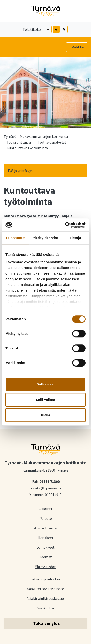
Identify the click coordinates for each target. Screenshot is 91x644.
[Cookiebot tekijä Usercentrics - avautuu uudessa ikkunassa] (65, 225)
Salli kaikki (46, 384)
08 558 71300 (49, 481)
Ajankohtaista (46, 528)
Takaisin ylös (46, 623)
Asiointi (46, 509)
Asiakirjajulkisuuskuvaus (46, 598)
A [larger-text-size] (64, 29)
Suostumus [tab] (16, 238)
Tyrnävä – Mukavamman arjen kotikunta (36, 136)
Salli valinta (46, 400)
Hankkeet (46, 538)
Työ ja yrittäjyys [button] (20, 171)
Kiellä (45, 415)
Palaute (46, 518)
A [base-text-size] (56, 29)
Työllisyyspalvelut (52, 142)
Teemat (45, 557)
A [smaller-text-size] (48, 29)
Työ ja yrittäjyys (19, 142)
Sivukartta (46, 608)
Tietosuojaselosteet (45, 579)
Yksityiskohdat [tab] (45, 238)
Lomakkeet (45, 547)
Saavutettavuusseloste (46, 589)
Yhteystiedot (45, 566)
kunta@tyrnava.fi (46, 488)
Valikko (78, 47)
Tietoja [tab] (75, 238)
